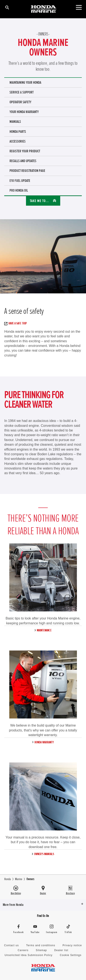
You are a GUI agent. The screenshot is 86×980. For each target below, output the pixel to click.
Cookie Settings (71, 955)
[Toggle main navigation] (79, 7)
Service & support (22, 92)
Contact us (12, 945)
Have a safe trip (17, 323)
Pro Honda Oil (19, 190)
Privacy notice (72, 945)
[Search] (7, 7)
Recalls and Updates (23, 161)
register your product (25, 151)
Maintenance (44, 630)
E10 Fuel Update (20, 181)
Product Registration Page (27, 171)
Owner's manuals (44, 854)
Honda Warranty (44, 742)
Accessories (18, 141)
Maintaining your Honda (25, 82)
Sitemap (41, 950)
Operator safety (20, 102)
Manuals (15, 122)
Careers (23, 950)
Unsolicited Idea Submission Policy (29, 955)
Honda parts (18, 132)
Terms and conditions (41, 945)
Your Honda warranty (24, 112)
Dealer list (61, 950)
